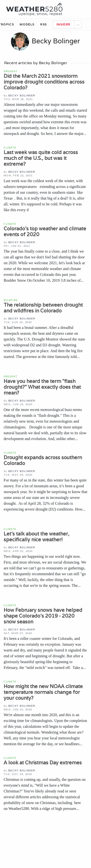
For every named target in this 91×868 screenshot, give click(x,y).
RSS (44, 24)
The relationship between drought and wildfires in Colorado (43, 308)
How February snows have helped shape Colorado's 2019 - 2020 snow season (43, 616)
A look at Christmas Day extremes (43, 763)
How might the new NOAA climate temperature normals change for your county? (43, 692)
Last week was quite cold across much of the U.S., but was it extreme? (41, 158)
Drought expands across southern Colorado (43, 460)
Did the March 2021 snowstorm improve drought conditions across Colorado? (44, 82)
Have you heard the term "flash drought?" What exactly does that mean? (42, 387)
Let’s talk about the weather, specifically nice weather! (37, 537)
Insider (63, 24)
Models (27, 24)
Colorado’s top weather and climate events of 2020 (45, 232)
